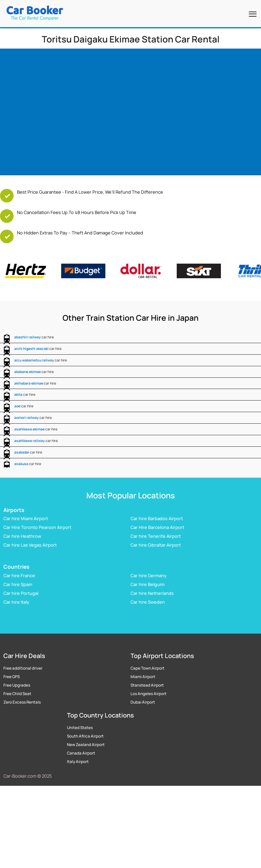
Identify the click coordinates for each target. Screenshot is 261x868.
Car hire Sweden (148, 602)
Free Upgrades (17, 685)
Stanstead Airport (147, 685)
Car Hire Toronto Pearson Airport (37, 527)
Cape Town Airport (147, 668)
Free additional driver (23, 668)
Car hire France (19, 575)
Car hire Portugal (21, 593)
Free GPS (12, 677)
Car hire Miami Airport (26, 518)
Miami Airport (143, 677)
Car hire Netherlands (152, 593)
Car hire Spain (18, 584)
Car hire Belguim (147, 584)
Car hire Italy (16, 602)
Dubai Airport (143, 702)
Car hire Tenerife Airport (156, 536)
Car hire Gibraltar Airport (156, 545)
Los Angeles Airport (149, 694)
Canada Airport (81, 753)
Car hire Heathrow (22, 536)
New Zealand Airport (86, 745)
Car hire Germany (149, 575)
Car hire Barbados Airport (157, 518)
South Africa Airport (85, 736)
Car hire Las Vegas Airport (30, 545)
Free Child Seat (17, 694)
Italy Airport (78, 762)
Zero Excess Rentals (22, 702)
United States (80, 728)
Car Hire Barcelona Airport (157, 527)
